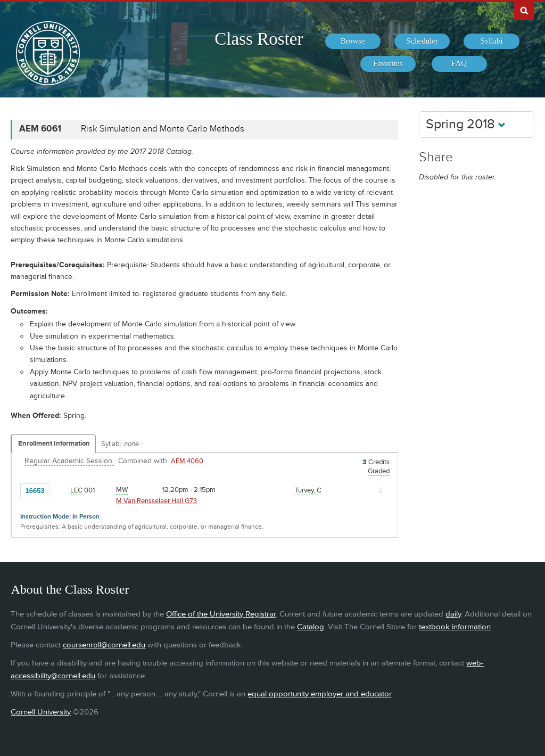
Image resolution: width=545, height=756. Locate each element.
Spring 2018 (466, 124)
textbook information (455, 627)
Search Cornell (524, 10)
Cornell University (41, 712)
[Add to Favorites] (60, 490)
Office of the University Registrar (221, 614)
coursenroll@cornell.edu (104, 645)
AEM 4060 (187, 461)
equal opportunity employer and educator (319, 694)
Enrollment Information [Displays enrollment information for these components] (54, 443)
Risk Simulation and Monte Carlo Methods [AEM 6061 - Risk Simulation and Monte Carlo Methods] (163, 129)
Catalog (311, 627)
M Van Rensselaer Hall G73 (156, 501)
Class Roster (259, 39)
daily (453, 614)
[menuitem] (353, 42)
